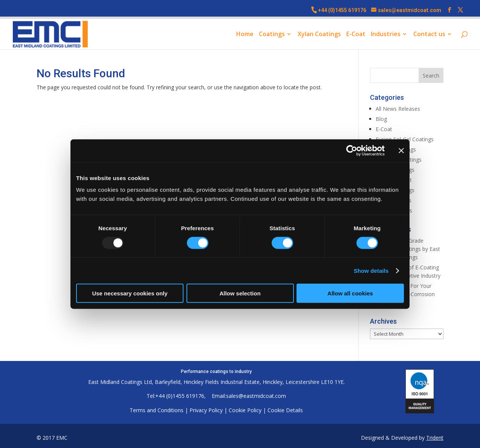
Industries (386, 35)
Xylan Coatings (319, 35)
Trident (435, 438)
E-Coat (356, 35)
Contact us (429, 35)
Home (245, 35)
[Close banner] (401, 150)
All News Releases (398, 109)
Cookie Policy (245, 410)
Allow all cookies (350, 293)
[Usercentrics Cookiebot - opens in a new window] (352, 150)
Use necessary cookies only (130, 293)
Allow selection (240, 293)
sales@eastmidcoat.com (256, 396)
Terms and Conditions (157, 410)
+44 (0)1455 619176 (342, 10)
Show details (371, 270)
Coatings (272, 35)
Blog (381, 119)
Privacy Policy (206, 410)
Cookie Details (285, 410)
